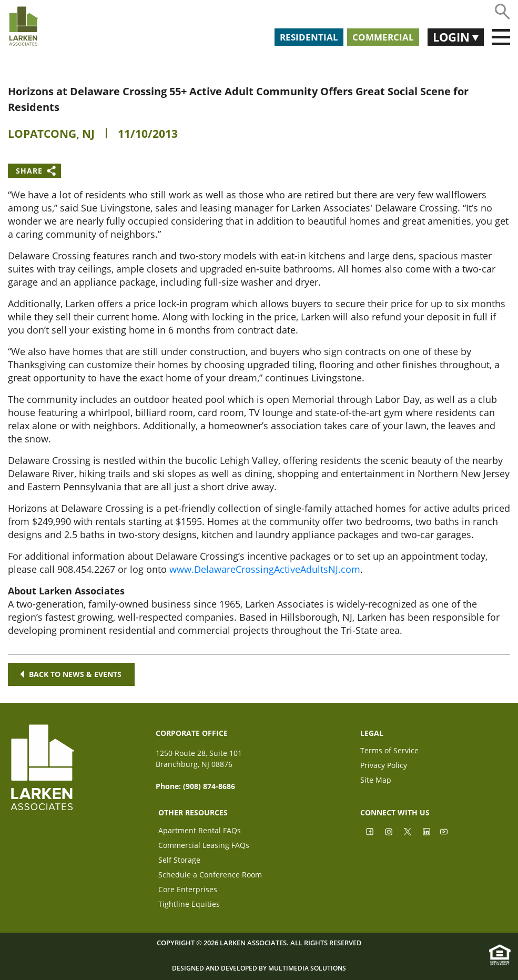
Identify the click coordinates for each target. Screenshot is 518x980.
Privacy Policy (384, 766)
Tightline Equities (189, 905)
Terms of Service (389, 751)
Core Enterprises (188, 890)
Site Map (376, 781)
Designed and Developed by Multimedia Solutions (259, 968)
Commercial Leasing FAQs (204, 846)
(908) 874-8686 (209, 786)
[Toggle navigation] (501, 37)
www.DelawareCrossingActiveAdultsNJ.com (265, 569)
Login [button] (453, 37)
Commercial (383, 37)
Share (29, 171)
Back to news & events (71, 674)
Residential (309, 37)
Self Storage (179, 861)
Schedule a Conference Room (210, 876)
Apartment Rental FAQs (200, 831)
